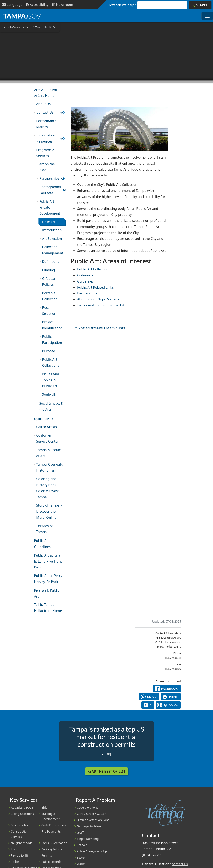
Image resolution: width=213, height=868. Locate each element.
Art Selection (52, 239)
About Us (43, 104)
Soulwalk (49, 394)
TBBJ (108, 754)
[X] (148, 705)
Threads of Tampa (45, 529)
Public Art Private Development (50, 208)
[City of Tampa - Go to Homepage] (22, 16)
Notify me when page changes (100, 328)
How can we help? (122, 5)
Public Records (51, 862)
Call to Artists (46, 427)
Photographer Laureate (50, 190)
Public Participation (52, 340)
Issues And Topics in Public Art (51, 380)
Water (81, 864)
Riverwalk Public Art (47, 593)
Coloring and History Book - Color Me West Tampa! (48, 488)
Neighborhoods (22, 843)
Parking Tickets (52, 849)
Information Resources (46, 138)
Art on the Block (47, 167)
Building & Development (51, 816)
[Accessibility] (37, 5)
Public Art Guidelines (42, 544)
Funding (49, 270)
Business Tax (20, 825)
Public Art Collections (51, 362)
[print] (171, 697)
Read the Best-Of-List (107, 771)
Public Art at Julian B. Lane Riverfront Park (48, 561)
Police (15, 862)
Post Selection (49, 311)
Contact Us (45, 112)
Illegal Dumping (88, 839)
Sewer (81, 857)
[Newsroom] (62, 5)
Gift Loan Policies (49, 282)
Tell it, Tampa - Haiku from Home (48, 608)
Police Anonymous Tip (92, 851)
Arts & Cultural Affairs (17, 27)
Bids (44, 807)
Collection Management (53, 250)
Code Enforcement (54, 825)
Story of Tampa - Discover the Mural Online (49, 511)
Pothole (82, 845)
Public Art (48, 222)
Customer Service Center (47, 438)
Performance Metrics (46, 124)
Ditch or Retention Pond (93, 820)
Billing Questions (22, 814)
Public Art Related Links (95, 287)
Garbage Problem (89, 826)
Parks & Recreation (54, 843)
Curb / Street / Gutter (91, 814)
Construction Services (20, 834)
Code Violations (87, 807)
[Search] (200, 5)
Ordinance (85, 275)
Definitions (51, 261)
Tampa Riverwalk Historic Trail (49, 467)
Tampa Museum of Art (49, 453)
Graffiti (81, 832)
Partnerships (49, 178)
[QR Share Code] (168, 705)
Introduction (52, 230)
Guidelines (85, 281)
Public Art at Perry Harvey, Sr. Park (48, 579)
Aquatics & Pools (22, 807)
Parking (16, 849)
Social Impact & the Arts (51, 406)
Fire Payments (51, 831)
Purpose (49, 351)
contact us (180, 864)
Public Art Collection (93, 269)
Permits (47, 855)
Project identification (53, 325)
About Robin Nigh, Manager (99, 299)
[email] (149, 697)
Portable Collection (50, 296)
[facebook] (167, 689)
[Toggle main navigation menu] (207, 16)
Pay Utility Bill (20, 855)
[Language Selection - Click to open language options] (12, 5)
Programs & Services (45, 153)
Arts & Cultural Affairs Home (46, 93)
